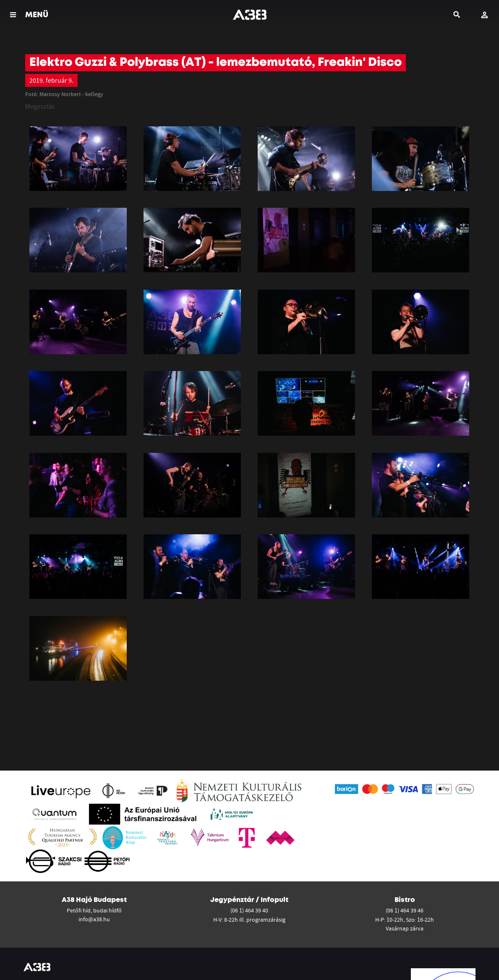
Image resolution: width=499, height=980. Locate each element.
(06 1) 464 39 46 (405, 910)
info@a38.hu (94, 919)
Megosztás (40, 106)
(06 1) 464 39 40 (249, 910)
